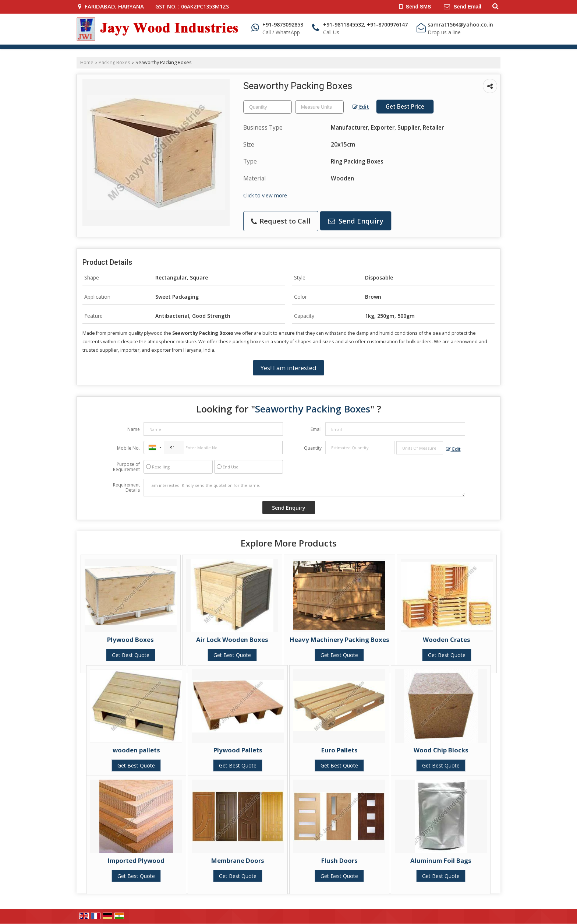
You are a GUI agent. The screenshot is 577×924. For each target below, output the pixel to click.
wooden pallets (136, 750)
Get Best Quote (131, 655)
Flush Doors (339, 860)
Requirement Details (126, 488)
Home (87, 62)
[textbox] (319, 107)
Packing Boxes (114, 62)
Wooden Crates (447, 640)
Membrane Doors (238, 860)
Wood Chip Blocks (441, 750)
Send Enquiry (356, 221)
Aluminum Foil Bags (441, 860)
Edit (361, 107)
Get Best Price (405, 107)
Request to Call (281, 221)
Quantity (313, 448)
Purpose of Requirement (126, 467)
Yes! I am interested (288, 368)
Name (134, 429)
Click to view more (265, 195)
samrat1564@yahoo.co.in (460, 24)
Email (316, 429)
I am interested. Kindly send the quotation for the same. (304, 488)
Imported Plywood (136, 860)
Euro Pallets (339, 750)
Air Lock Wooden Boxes (232, 640)
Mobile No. (128, 448)
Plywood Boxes (130, 640)
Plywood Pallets (238, 750)
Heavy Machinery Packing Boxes (339, 640)
